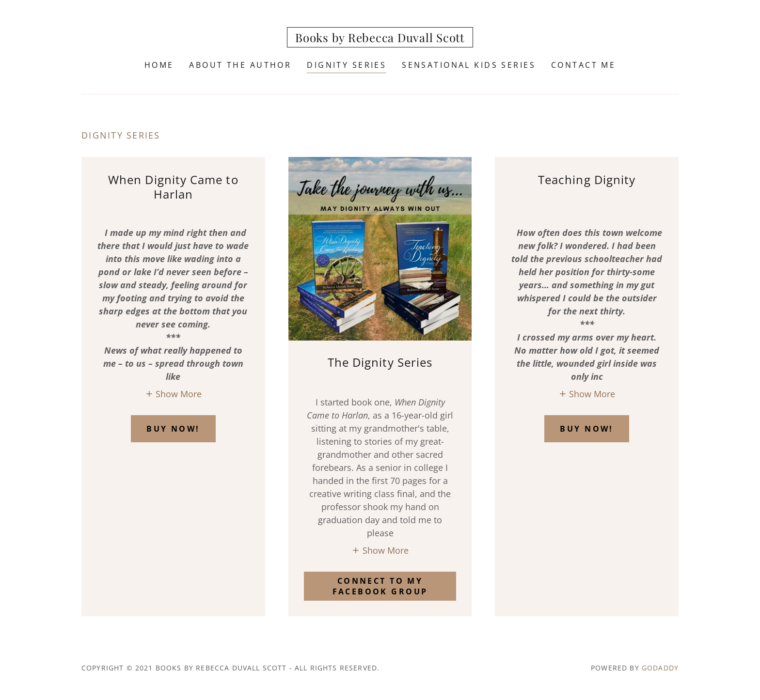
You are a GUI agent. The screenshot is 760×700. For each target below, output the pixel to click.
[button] (174, 393)
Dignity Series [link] (347, 65)
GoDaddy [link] (660, 668)
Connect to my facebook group (380, 586)
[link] (380, 39)
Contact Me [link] (583, 65)
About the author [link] (240, 65)
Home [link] (159, 65)
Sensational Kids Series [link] (469, 65)
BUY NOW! (173, 429)
